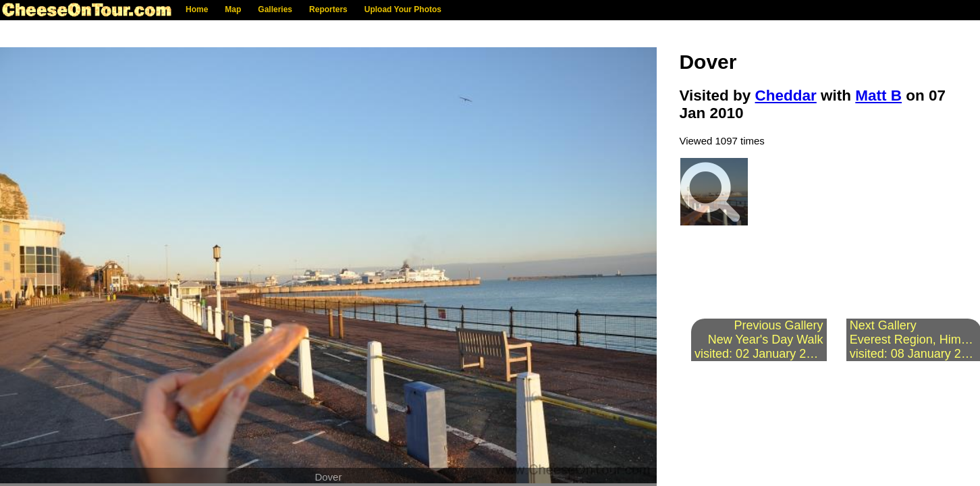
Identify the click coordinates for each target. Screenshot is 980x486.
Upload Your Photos (403, 9)
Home (197, 9)
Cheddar (786, 96)
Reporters (328, 9)
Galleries (275, 9)
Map (233, 9)
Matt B (878, 96)
